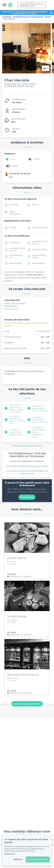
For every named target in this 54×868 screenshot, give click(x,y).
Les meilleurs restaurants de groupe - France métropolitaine (16, 408)
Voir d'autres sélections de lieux (27, 446)
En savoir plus (10, 854)
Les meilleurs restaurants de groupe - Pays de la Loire (17, 420)
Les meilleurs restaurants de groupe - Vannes (16, 432)
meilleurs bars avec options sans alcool (31, 12)
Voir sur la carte (11, 309)
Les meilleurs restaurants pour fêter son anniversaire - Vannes (39, 432)
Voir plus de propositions (27, 704)
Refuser (18, 859)
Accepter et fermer (38, 859)
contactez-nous (27, 473)
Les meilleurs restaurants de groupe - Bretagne (40, 408)
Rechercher (27, 497)
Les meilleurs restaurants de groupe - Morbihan (40, 420)
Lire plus (8, 280)
